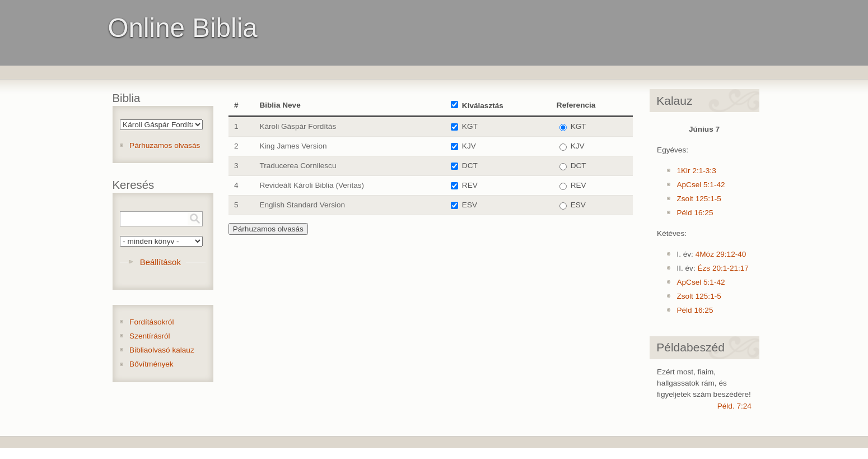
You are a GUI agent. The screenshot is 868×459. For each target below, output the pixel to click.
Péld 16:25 (695, 213)
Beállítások (160, 262)
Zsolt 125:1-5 (699, 199)
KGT (470, 126)
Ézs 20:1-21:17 (723, 268)
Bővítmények (151, 364)
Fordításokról (151, 322)
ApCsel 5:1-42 (701, 185)
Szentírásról (150, 336)
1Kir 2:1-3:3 (696, 171)
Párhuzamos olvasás (165, 145)
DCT (470, 166)
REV (470, 185)
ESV (470, 205)
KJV (469, 146)
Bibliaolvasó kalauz (162, 350)
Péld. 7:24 (734, 406)
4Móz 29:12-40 (721, 254)
